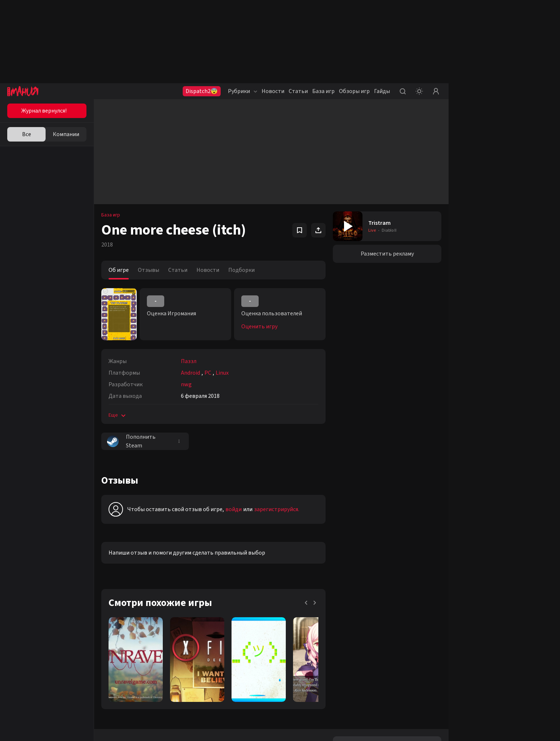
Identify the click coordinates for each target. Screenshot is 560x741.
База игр (323, 91)
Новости (273, 91)
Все (27, 134)
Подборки (241, 270)
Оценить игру (259, 327)
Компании (66, 134)
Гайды (382, 91)
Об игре (119, 270)
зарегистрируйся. (277, 509)
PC (208, 373)
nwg (186, 384)
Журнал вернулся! (44, 111)
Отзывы (149, 270)
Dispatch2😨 (202, 91)
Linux (222, 373)
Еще (118, 415)
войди (234, 509)
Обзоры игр (354, 91)
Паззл (189, 361)
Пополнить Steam (131, 441)
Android (190, 373)
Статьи (298, 91)
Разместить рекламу (387, 254)
